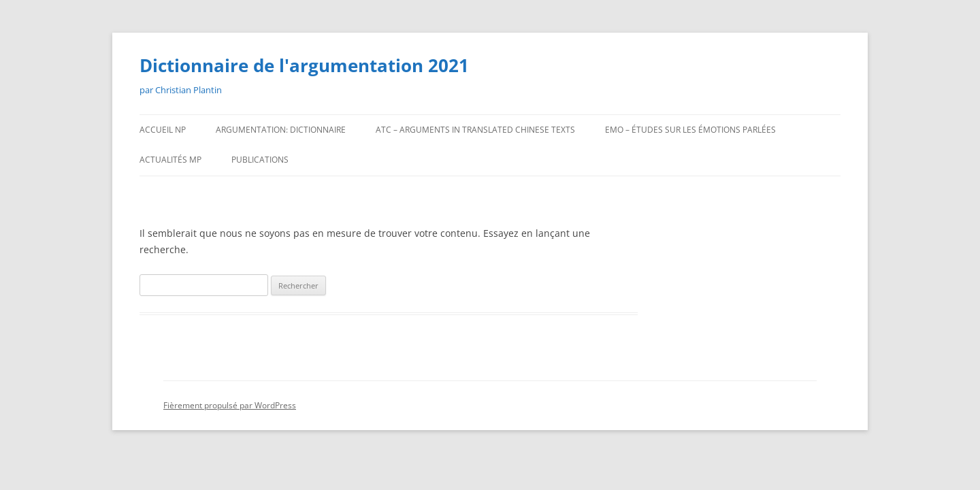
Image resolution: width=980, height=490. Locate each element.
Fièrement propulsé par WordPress (230, 405)
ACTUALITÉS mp (170, 160)
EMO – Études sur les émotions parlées (690, 130)
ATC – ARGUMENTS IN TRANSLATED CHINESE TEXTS (475, 130)
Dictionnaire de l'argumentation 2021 (304, 65)
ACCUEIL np (163, 130)
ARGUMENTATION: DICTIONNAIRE (281, 130)
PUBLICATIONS (260, 160)
